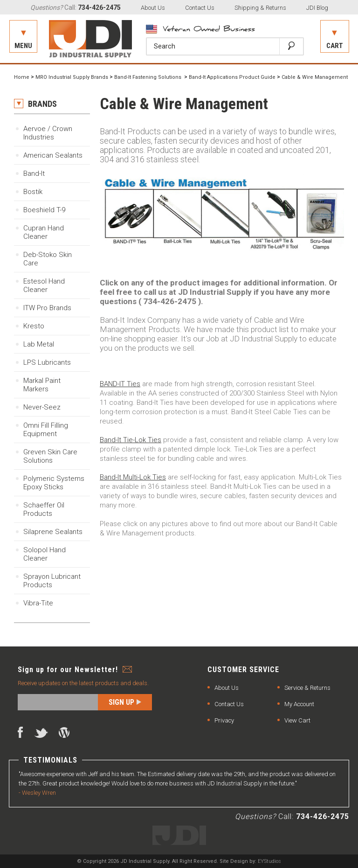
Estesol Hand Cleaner (44, 285)
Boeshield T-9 (44, 210)
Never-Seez (42, 407)
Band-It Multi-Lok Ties (133, 477)
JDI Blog (317, 8)
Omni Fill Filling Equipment (46, 430)
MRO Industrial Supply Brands (72, 77)
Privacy (224, 720)
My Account (299, 704)
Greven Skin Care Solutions (50, 456)
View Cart (297, 720)
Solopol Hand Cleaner (45, 554)
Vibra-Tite (38, 603)
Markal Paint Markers (42, 385)
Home (22, 77)
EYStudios (269, 861)
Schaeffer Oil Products (44, 509)
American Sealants (53, 155)
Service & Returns (307, 688)
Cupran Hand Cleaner (44, 232)
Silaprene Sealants (53, 532)
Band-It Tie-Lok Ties (131, 440)
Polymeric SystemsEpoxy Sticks (54, 483)
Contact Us (200, 8)
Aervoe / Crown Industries (48, 133)
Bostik (33, 192)
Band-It (34, 174)
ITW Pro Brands (47, 308)
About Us (153, 8)
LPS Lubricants (47, 362)
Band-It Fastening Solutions (148, 77)
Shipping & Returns (260, 8)
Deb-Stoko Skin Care (48, 259)
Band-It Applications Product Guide (232, 77)
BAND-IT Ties (120, 384)
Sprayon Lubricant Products (52, 581)
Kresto (34, 326)
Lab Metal (39, 344)
